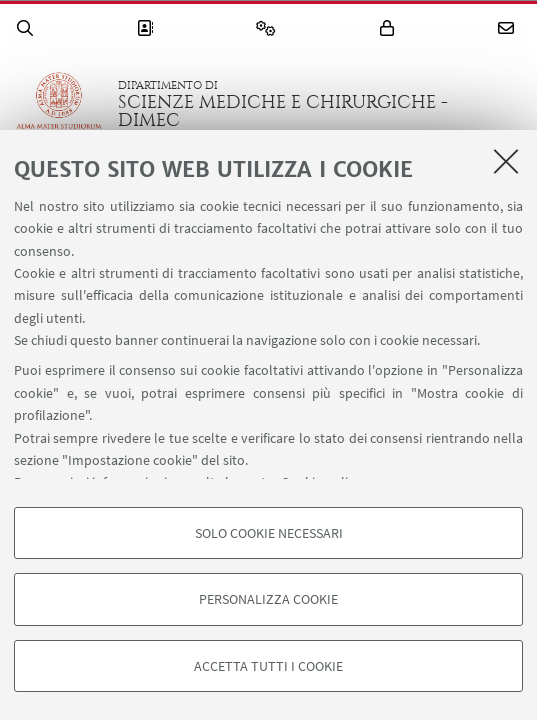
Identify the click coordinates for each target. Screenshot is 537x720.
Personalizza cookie (268, 599)
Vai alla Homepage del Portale (59, 104)
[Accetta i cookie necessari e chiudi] (506, 161)
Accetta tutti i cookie (268, 666)
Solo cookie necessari (269, 533)
